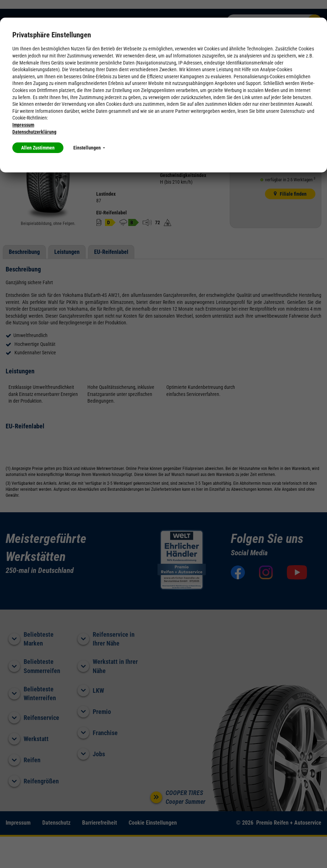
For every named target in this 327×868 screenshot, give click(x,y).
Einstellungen (89, 148)
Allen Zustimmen (38, 148)
